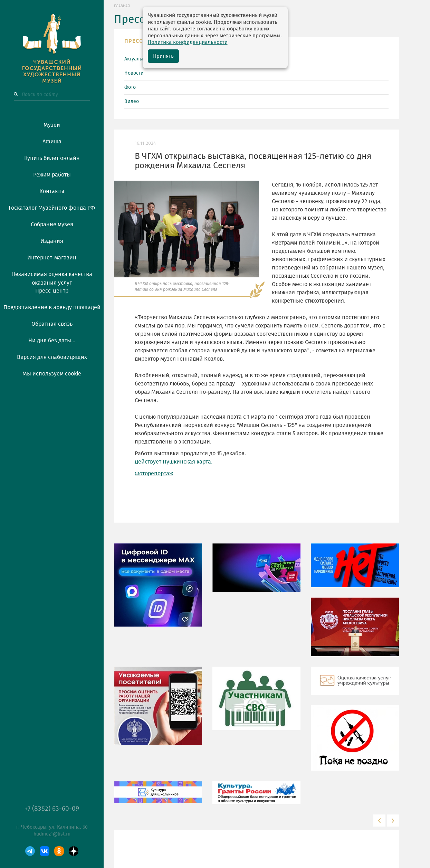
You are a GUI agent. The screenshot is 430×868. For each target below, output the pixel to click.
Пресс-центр (52, 291)
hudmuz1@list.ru (52, 834)
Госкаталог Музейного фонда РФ (52, 208)
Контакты (52, 191)
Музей (52, 125)
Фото (130, 87)
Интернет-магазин (52, 258)
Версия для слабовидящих (52, 357)
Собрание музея (52, 225)
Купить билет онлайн (52, 158)
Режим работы (52, 175)
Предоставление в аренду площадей (52, 307)
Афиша (52, 142)
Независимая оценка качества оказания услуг (52, 277)
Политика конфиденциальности (188, 42)
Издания (52, 241)
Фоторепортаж (154, 474)
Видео (132, 102)
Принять (163, 56)
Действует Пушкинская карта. (174, 462)
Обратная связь (52, 324)
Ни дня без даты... (52, 341)
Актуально (136, 59)
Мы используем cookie (52, 374)
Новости (134, 73)
